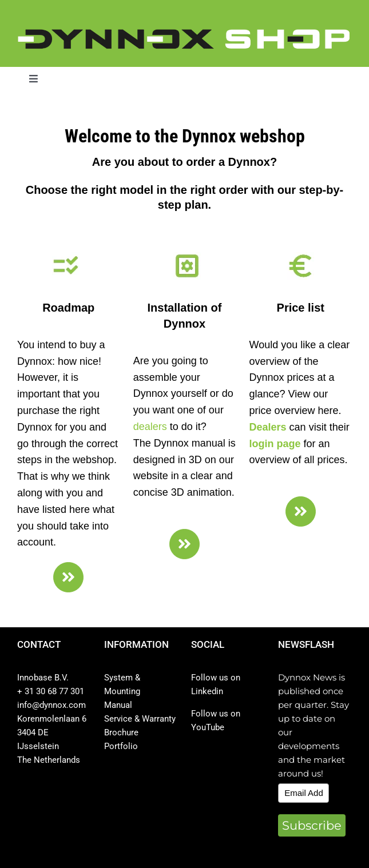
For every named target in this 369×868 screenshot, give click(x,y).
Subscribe (312, 825)
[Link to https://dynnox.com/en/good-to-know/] (68, 577)
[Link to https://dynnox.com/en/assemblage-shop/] (184, 544)
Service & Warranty (140, 719)
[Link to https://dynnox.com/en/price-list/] (301, 511)
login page (275, 444)
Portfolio (121, 746)
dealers (150, 427)
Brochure (121, 732)
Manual (118, 705)
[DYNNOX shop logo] (184, 34)
